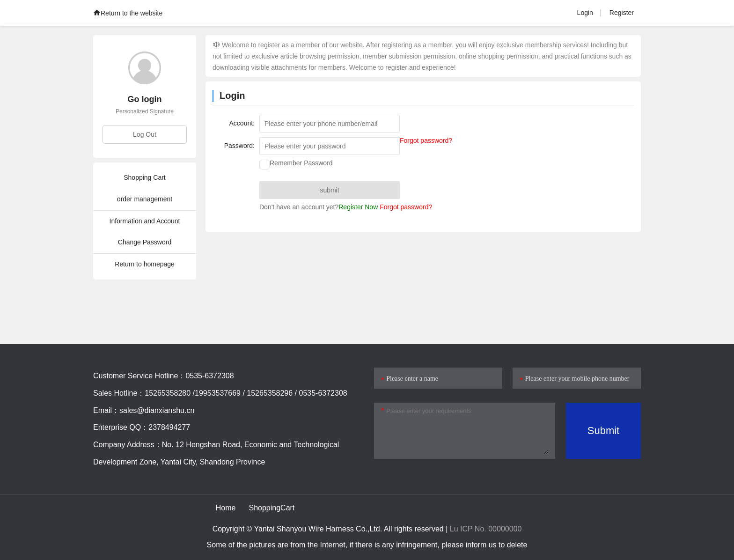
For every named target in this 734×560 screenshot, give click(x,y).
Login (585, 13)
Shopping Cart (145, 177)
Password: (239, 146)
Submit (603, 431)
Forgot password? (426, 141)
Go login (145, 99)
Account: (242, 123)
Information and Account (145, 221)
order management (145, 199)
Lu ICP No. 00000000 (486, 529)
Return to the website (128, 13)
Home (226, 508)
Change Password (145, 242)
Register (622, 13)
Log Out (145, 134)
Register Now (358, 207)
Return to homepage (145, 264)
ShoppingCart (272, 508)
